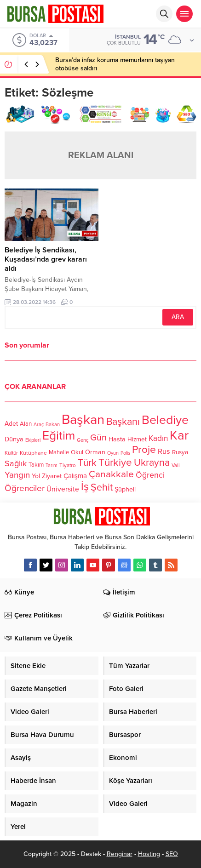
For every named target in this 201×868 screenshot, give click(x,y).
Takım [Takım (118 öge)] (36, 465)
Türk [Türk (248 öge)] (87, 463)
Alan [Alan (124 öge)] (26, 424)
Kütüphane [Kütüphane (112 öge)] (33, 453)
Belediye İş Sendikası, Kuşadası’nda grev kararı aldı (46, 259)
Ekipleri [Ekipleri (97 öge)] (33, 440)
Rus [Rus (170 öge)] (164, 451)
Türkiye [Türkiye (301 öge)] (115, 462)
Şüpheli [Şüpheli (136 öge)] (125, 489)
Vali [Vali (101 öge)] (176, 465)
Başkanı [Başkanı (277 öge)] (123, 422)
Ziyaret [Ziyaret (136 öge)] (52, 476)
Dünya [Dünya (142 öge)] (14, 439)
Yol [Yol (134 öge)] (36, 476)
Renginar (120, 854)
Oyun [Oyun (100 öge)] (113, 453)
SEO (172, 854)
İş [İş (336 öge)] (85, 487)
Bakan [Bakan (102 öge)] (53, 425)
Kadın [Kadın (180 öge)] (158, 438)
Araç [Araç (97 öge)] (39, 425)
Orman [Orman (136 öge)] (95, 452)
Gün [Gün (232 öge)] (98, 438)
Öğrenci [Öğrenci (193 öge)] (150, 475)
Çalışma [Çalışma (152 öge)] (75, 476)
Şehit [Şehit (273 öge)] (102, 487)
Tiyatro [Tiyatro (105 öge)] (68, 465)
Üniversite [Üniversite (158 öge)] (63, 489)
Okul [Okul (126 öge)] (77, 452)
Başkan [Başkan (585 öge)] (83, 420)
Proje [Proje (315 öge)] (144, 450)
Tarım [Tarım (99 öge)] (52, 465)
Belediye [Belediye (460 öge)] (165, 420)
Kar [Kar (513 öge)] (179, 435)
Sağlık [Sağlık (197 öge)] (16, 463)
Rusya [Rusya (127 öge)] (180, 452)
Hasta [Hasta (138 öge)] (117, 439)
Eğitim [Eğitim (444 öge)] (59, 436)
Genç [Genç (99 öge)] (83, 440)
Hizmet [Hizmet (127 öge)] (137, 440)
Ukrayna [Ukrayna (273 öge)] (152, 463)
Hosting (149, 854)
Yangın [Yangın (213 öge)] (17, 475)
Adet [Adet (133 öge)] (11, 424)
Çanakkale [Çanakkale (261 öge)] (111, 474)
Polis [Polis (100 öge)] (125, 453)
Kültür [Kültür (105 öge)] (11, 453)
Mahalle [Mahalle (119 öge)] (59, 452)
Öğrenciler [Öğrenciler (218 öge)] (25, 488)
